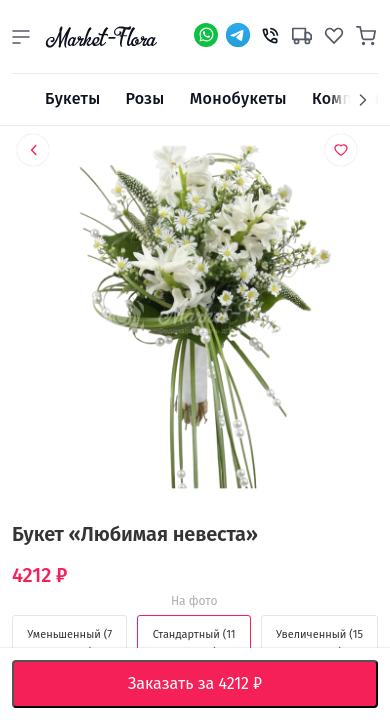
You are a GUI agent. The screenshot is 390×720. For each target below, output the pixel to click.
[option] (195, 320)
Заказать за (210, 684)
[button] (21, 37)
